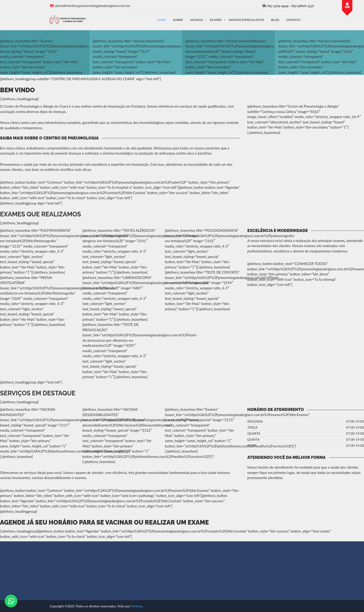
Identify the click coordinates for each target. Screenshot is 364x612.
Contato (293, 20)
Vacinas (196, 20)
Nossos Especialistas (247, 20)
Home (161, 20)
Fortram (137, 606)
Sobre (178, 20)
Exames (216, 20)
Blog (275, 20)
